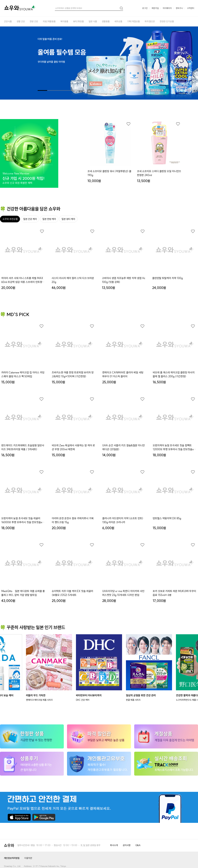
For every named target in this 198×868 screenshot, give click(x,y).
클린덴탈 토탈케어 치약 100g (167, 278)
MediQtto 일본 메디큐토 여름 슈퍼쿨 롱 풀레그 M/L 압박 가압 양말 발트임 (23, 593)
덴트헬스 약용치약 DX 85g (167, 518)
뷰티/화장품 (78, 21)
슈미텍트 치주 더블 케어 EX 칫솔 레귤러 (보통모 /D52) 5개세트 (72, 593)
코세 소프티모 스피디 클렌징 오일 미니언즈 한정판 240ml (159, 173)
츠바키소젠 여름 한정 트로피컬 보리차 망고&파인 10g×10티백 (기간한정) (73, 374)
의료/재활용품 (49, 21)
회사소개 (114, 845)
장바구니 (179, 8)
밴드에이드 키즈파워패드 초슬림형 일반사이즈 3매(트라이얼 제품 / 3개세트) (23, 447)
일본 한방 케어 (49, 219)
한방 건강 (34, 21)
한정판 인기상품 (167, 21)
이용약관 (28, 858)
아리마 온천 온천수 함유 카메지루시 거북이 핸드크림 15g (73, 520)
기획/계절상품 (133, 21)
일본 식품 (93, 21)
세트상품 (118, 21)
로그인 (145, 8)
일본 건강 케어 (30, 219)
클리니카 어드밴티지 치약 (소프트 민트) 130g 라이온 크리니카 (123, 520)
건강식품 (8, 21)
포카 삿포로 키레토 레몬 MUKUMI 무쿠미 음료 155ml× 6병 (174, 593)
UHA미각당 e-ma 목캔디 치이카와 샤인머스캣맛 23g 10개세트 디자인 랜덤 (123, 593)
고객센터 (191, 8)
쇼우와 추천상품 (10, 219)
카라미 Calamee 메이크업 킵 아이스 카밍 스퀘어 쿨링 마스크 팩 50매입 (23, 374)
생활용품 (106, 21)
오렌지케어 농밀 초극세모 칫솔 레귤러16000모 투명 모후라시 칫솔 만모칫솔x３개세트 (23, 520)
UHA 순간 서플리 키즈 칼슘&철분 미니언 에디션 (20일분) (124, 447)
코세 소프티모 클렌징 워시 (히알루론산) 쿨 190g (109, 173)
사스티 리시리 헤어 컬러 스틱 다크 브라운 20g (73, 280)
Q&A (138, 845)
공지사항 (127, 845)
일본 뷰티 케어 (68, 219)
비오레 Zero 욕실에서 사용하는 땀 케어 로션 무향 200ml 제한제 (73, 447)
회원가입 (155, 8)
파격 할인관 (150, 21)
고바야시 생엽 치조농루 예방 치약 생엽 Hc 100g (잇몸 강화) (124, 280)
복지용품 (64, 21)
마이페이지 (167, 8)
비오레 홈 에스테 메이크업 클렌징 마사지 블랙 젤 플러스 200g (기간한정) (174, 374)
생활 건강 (21, 21)
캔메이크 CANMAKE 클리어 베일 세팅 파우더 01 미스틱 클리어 (123, 374)
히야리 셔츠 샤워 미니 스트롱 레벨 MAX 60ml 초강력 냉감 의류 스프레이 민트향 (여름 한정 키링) (22, 280)
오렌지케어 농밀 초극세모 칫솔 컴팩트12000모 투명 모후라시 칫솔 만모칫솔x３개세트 (174, 447)
